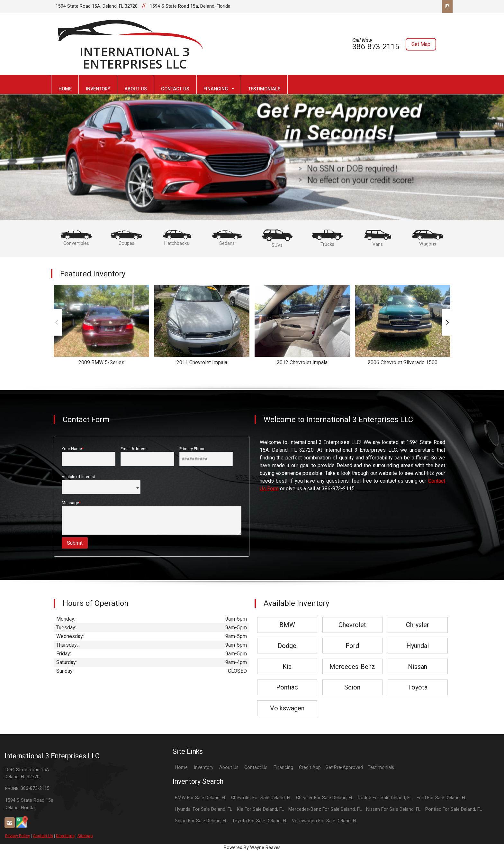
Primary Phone (206, 456)
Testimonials (381, 768)
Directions (65, 836)
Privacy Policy (18, 836)
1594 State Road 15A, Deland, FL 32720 (97, 6)
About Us (229, 768)
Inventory (204, 768)
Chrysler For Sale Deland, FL (325, 798)
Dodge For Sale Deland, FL (385, 798)
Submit (75, 543)
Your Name (89, 456)
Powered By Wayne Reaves (252, 848)
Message (152, 518)
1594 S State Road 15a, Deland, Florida (190, 6)
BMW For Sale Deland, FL (201, 798)
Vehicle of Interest (101, 484)
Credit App (310, 768)
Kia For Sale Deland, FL (260, 809)
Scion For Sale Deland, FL (201, 821)
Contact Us (43, 836)
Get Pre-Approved (344, 768)
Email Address (147, 456)
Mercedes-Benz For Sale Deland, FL (325, 809)
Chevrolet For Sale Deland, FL (261, 798)
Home (181, 768)
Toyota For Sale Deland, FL (260, 821)
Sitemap (85, 836)
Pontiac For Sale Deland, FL (454, 809)
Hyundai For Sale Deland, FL (203, 809)
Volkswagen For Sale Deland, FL (325, 821)
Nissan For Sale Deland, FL (393, 809)
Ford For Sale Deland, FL (441, 798)
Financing (283, 768)
